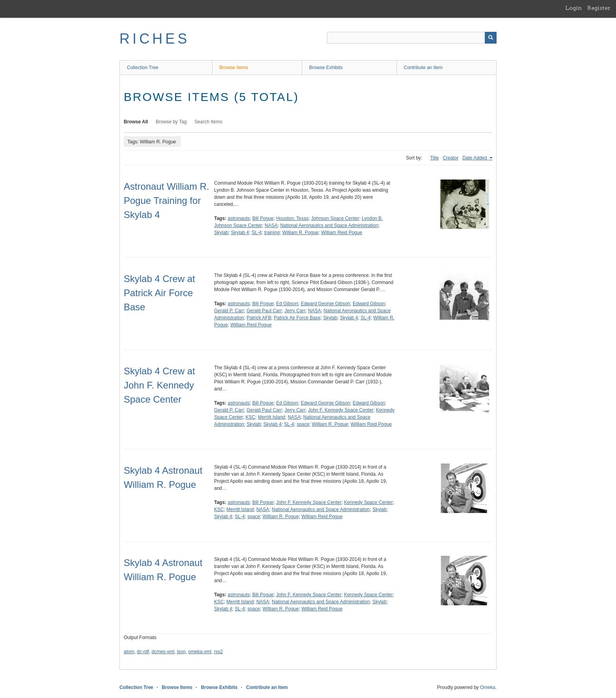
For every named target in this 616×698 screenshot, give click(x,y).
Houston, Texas (292, 218)
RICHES (155, 39)
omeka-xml (200, 652)
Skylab (221, 233)
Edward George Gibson (325, 304)
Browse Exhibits (326, 68)
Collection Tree (143, 68)
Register (599, 8)
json (181, 652)
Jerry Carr (295, 311)
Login (574, 8)
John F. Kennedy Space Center (341, 410)
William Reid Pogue (342, 233)
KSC (250, 417)
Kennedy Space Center (368, 502)
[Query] (412, 38)
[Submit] (491, 38)
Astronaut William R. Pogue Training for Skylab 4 (166, 201)
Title (434, 158)
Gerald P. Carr (229, 311)
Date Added (475, 158)
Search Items (208, 122)
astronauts (238, 218)
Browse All (136, 122)
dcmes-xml (163, 652)
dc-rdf (143, 652)
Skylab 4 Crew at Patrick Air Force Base (159, 293)
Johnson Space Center (335, 218)
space (303, 424)
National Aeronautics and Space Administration (329, 225)
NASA (271, 225)
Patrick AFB (259, 318)
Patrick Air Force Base (297, 318)
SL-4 (256, 233)
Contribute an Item (423, 68)
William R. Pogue (300, 233)
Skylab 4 (240, 233)
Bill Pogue (263, 218)
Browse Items (234, 68)
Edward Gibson (369, 304)
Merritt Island (271, 417)
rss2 (218, 652)
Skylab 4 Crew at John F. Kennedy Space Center (159, 385)
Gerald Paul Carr (264, 311)
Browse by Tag (171, 122)
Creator (451, 158)
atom (129, 652)
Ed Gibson (287, 304)
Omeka (488, 687)
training (272, 233)
